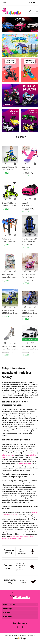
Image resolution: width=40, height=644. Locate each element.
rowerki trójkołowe (25, 464)
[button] (35, 3)
